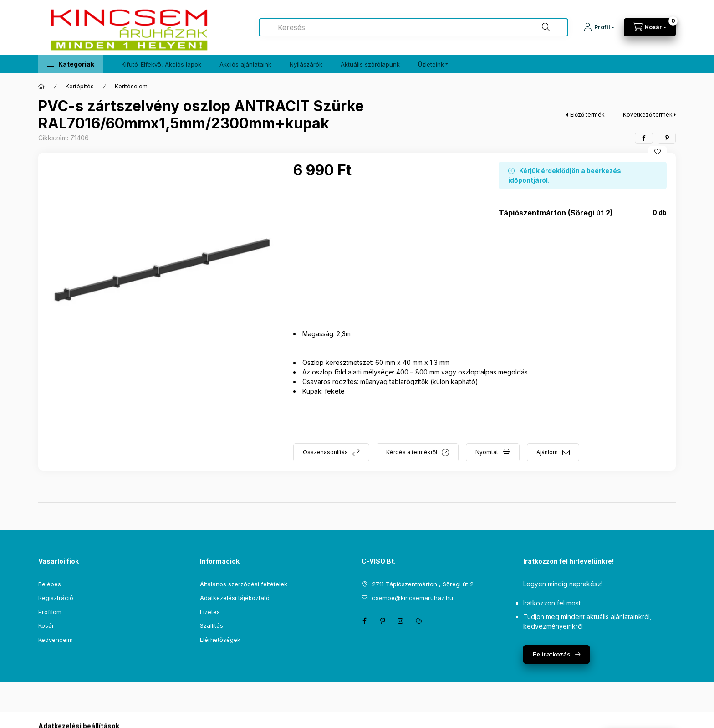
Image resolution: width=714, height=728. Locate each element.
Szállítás (212, 625)
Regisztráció (56, 598)
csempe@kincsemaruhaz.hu (413, 598)
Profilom (50, 612)
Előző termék (587, 115)
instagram (401, 621)
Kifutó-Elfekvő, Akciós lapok (161, 64)
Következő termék (648, 115)
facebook (364, 621)
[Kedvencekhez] (658, 152)
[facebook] (644, 138)
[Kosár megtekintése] (650, 27)
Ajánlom (547, 452)
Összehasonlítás (325, 452)
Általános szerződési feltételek (244, 584)
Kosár (46, 625)
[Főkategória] (41, 87)
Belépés (50, 584)
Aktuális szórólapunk (370, 64)
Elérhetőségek (220, 640)
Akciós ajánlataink (245, 64)
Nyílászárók (306, 64)
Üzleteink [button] (431, 64)
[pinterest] (667, 138)
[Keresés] (546, 27)
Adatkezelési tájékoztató (235, 598)
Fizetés (210, 612)
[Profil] (599, 27)
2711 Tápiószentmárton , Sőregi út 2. (423, 584)
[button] (71, 64)
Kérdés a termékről (412, 452)
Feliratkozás (552, 654)
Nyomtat (487, 452)
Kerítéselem (131, 86)
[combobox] (413, 27)
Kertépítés (80, 86)
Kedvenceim (56, 640)
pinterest (382, 621)
